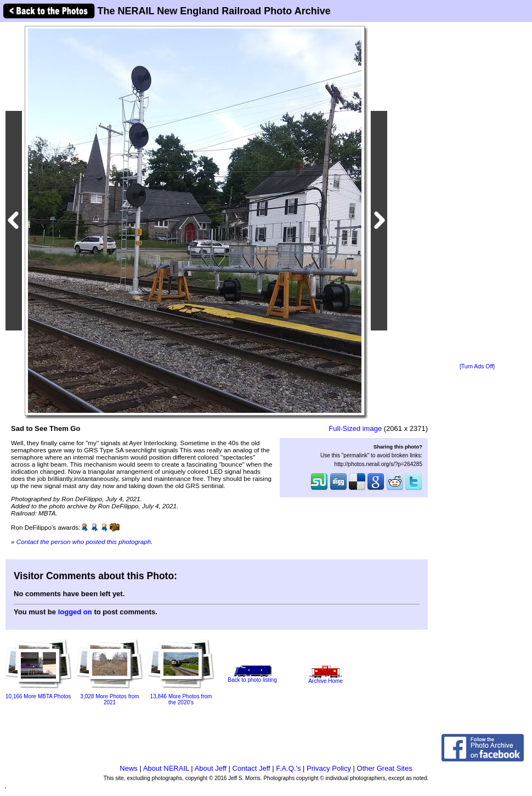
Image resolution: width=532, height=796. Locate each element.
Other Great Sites (385, 768)
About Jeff (211, 768)
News (129, 768)
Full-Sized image (355, 428)
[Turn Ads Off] (477, 366)
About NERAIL (166, 768)
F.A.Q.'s (288, 768)
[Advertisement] (477, 193)
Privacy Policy (329, 768)
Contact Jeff (251, 768)
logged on (75, 612)
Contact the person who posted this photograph (84, 542)
